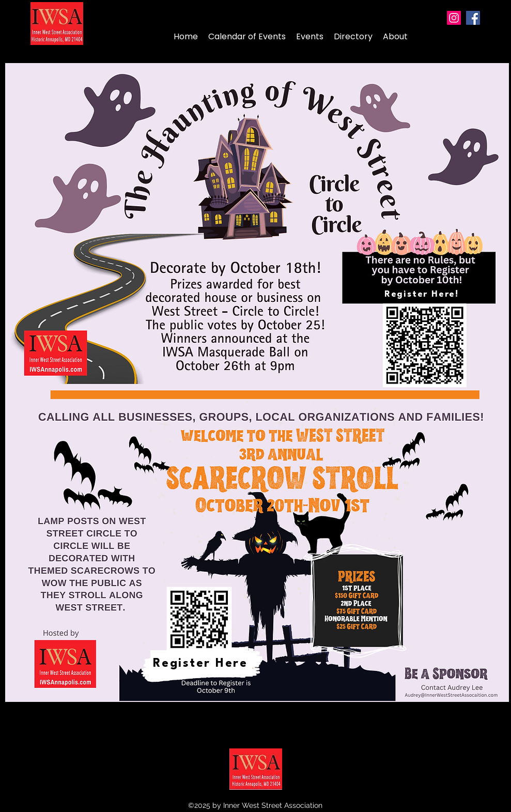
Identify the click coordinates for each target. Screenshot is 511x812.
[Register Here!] (423, 294)
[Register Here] (202, 663)
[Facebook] (473, 18)
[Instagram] (454, 18)
